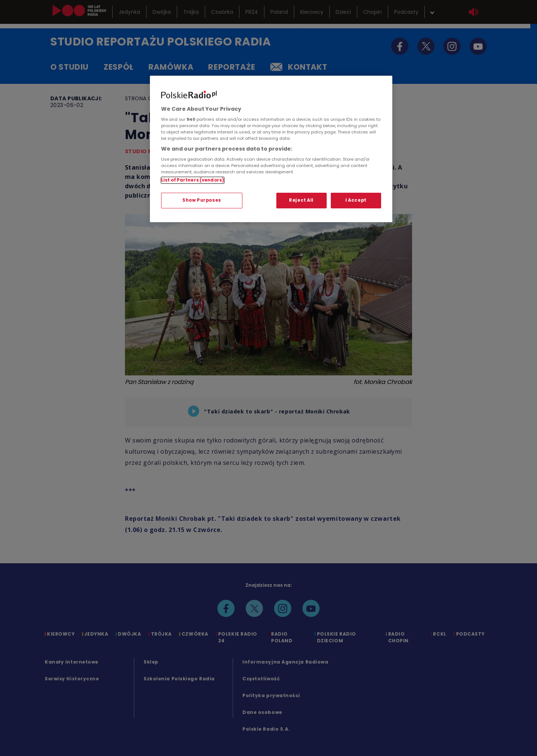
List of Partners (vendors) (193, 180)
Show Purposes (202, 200)
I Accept (356, 200)
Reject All (301, 200)
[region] (271, 149)
